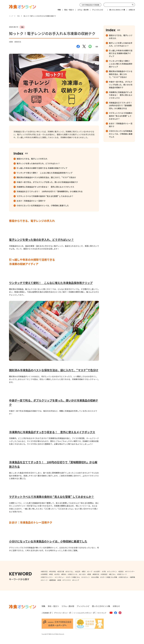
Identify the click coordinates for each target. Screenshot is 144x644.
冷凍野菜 (45, 574)
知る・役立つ (53, 606)
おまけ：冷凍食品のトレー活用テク (31, 201)
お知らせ (116, 606)
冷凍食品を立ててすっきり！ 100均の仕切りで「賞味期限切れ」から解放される (50, 191)
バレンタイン (112, 571)
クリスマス (67, 580)
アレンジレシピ (83, 606)
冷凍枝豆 (104, 574)
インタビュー (60, 577)
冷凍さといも (73, 574)
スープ (90, 571)
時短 (51, 574)
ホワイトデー (130, 571)
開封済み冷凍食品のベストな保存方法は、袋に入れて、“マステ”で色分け (46, 177)
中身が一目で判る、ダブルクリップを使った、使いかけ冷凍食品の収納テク (47, 182)
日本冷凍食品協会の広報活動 (90, 5)
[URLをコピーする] (97, 47)
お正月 (78, 571)
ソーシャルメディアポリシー (83, 613)
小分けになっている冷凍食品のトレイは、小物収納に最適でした (43, 205)
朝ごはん (113, 574)
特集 (43, 606)
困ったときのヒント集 (101, 606)
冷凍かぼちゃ (124, 577)
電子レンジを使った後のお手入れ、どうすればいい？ (38, 163)
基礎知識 (53, 580)
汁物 (104, 571)
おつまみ (83, 574)
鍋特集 (133, 577)
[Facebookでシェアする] (78, 47)
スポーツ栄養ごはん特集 (109, 577)
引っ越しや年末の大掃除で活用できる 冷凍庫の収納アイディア (42, 168)
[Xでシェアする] (84, 47)
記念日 (121, 571)
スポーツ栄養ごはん (73, 577)
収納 (11, 42)
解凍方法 (96, 574)
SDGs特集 (95, 577)
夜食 (89, 574)
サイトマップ (102, 613)
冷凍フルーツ (122, 574)
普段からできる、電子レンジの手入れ (32, 159)
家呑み (64, 574)
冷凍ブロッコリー (47, 577)
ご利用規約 (45, 613)
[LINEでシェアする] (90, 47)
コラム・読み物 (68, 606)
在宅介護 (61, 571)
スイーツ (45, 580)
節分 (84, 571)
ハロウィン (86, 577)
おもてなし (70, 571)
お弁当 (57, 574)
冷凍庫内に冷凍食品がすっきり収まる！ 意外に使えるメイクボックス (45, 187)
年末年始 (53, 571)
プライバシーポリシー (61, 613)
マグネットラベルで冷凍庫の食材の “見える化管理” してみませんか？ (45, 196)
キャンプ (76, 580)
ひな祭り (97, 571)
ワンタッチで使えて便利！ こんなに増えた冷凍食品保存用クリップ (44, 173)
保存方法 (18, 42)
